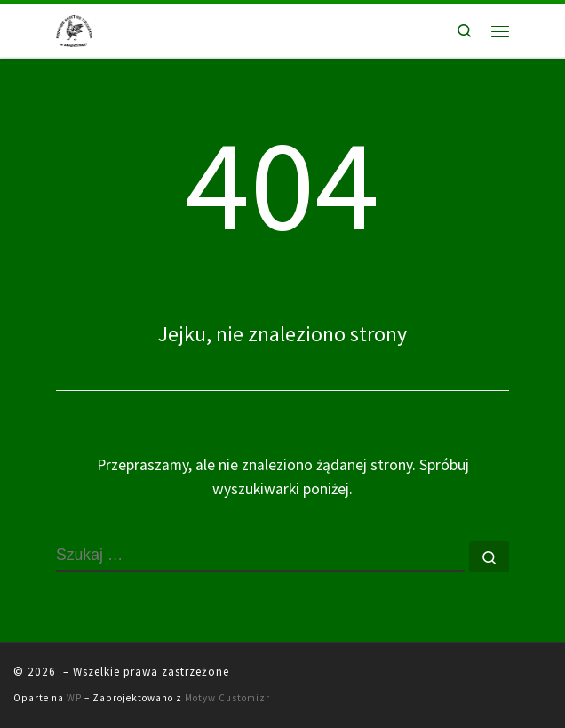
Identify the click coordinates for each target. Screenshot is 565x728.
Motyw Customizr (227, 698)
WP (74, 698)
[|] (74, 28)
